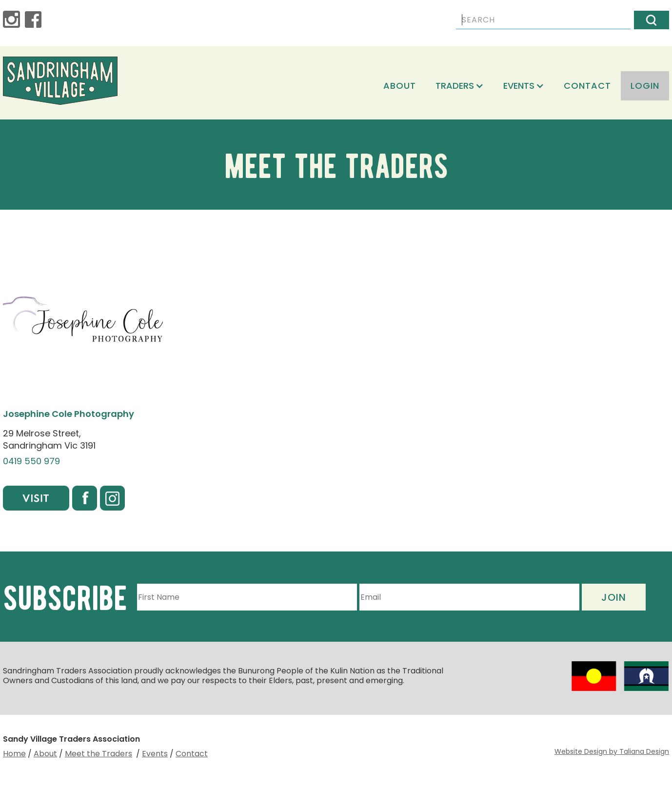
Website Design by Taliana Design (612, 751)
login (645, 86)
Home (14, 754)
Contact (587, 86)
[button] (460, 86)
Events (155, 754)
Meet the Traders (99, 754)
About (400, 86)
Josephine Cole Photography (69, 414)
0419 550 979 (31, 461)
